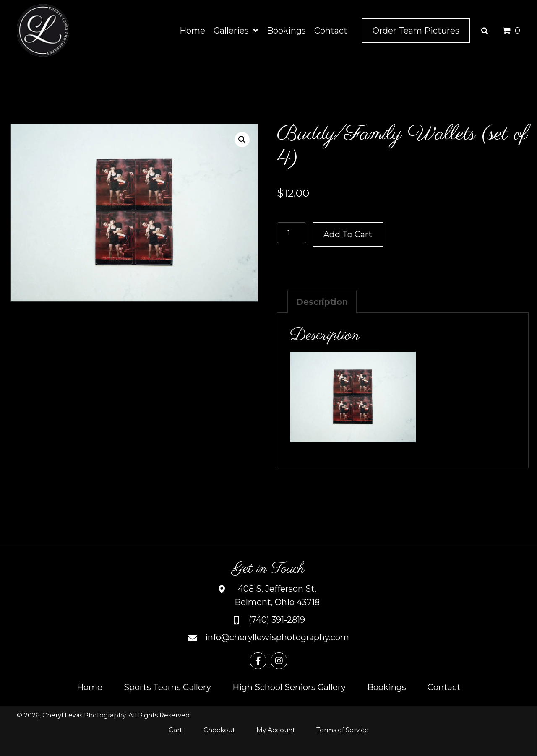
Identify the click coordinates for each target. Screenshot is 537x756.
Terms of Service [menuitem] (343, 730)
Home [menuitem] (90, 687)
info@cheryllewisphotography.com (277, 637)
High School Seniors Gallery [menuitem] (289, 687)
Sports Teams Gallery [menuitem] (167, 687)
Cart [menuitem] (175, 730)
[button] (242, 140)
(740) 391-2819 (277, 620)
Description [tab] (322, 302)
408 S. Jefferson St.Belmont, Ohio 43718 (277, 595)
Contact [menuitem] (444, 687)
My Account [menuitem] (276, 730)
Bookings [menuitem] (387, 687)
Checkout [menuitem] (219, 730)
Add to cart (348, 234)
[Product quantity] (292, 233)
